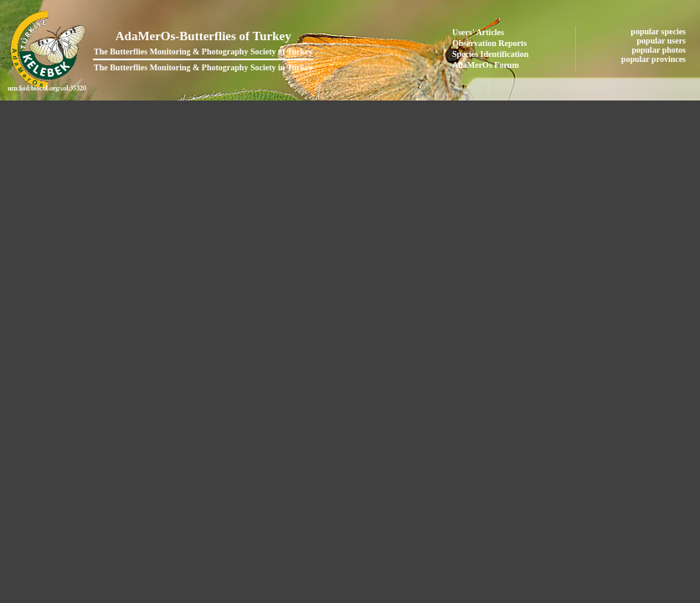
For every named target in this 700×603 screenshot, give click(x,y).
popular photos (659, 50)
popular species (659, 31)
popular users (663, 41)
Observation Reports (489, 43)
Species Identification (490, 54)
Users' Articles (478, 32)
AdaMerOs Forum (486, 65)
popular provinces (655, 59)
